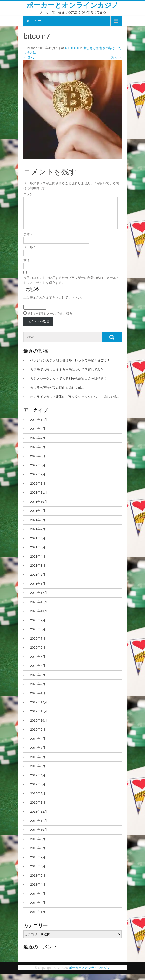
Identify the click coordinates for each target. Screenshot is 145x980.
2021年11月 (39, 498)
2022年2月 (38, 480)
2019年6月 (38, 763)
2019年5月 (38, 772)
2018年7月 (38, 863)
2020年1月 (38, 699)
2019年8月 (38, 745)
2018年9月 (38, 845)
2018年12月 (39, 818)
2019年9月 (38, 735)
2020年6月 (38, 653)
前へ (29, 58)
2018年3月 (38, 900)
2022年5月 (38, 462)
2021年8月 (38, 526)
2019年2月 (38, 799)
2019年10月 (39, 726)
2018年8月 (38, 854)
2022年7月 (38, 444)
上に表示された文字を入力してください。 (54, 303)
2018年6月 (38, 872)
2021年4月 (38, 562)
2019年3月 (38, 790)
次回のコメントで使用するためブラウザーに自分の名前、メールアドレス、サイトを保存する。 (71, 286)
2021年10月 (39, 508)
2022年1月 (38, 489)
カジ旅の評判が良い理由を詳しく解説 (57, 394)
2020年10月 (39, 617)
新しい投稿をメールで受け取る (50, 319)
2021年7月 (38, 535)
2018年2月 (38, 909)
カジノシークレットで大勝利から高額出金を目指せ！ (69, 384)
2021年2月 (38, 581)
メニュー (34, 21)
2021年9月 (38, 517)
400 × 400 (72, 48)
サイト (28, 266)
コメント (30, 194)
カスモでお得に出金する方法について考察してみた (67, 375)
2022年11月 (39, 426)
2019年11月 (39, 717)
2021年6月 (38, 544)
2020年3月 (38, 681)
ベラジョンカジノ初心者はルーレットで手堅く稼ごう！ (70, 366)
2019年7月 (38, 754)
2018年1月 (38, 918)
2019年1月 (38, 808)
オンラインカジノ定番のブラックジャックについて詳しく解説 (75, 403)
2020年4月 (38, 672)
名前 (28, 240)
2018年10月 (39, 836)
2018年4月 (38, 890)
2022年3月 (38, 471)
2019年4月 (38, 781)
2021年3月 (38, 571)
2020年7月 (38, 644)
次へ (116, 58)
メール (29, 253)
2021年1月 (38, 590)
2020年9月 (38, 626)
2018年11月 (39, 827)
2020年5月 (38, 663)
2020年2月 (38, 690)
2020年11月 (39, 608)
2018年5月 (38, 881)
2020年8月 (38, 635)
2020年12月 (39, 599)
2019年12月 (39, 708)
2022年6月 (38, 453)
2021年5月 (38, 553)
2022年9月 (38, 435)
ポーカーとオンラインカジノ (73, 5)
